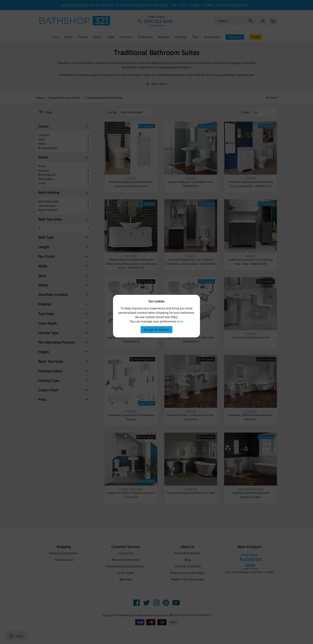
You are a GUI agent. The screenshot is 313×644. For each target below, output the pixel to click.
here (180, 321)
